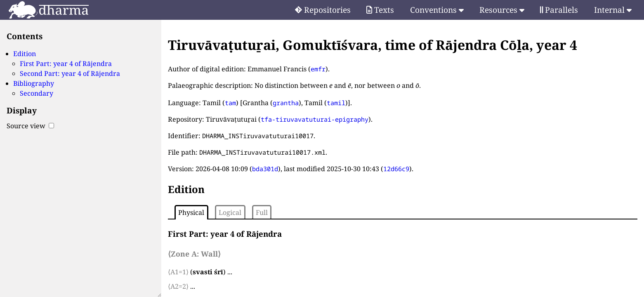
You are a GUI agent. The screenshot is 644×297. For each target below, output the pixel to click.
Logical (230, 212)
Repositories (323, 10)
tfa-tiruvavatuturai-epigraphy (315, 119)
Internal (613, 10)
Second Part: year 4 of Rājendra (70, 73)
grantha (286, 103)
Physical (191, 212)
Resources (502, 10)
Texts (380, 10)
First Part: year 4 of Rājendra (66, 64)
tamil (336, 103)
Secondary (37, 93)
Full (262, 212)
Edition (25, 54)
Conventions (437, 10)
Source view (30, 126)
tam (230, 103)
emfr (318, 69)
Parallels (559, 10)
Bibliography (34, 83)
